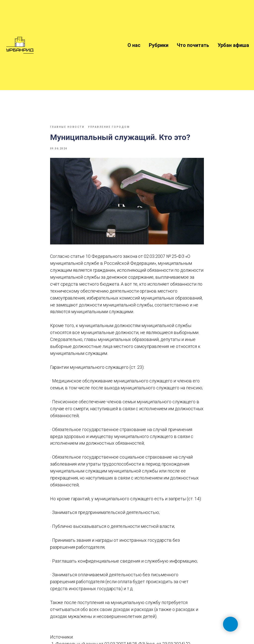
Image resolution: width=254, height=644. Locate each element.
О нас (134, 45)
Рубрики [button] (159, 45)
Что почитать (193, 45)
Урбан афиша (233, 45)
